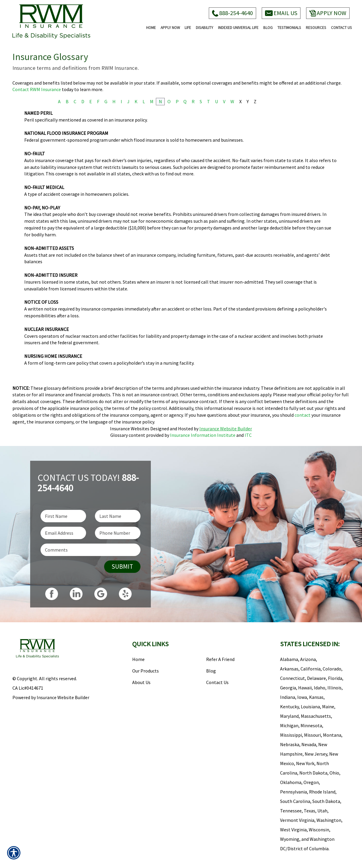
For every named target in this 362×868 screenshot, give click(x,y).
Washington (329, 820)
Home (138, 659)
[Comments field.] (90, 550)
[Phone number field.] (118, 533)
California (311, 669)
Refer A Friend (220, 659)
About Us (141, 682)
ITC (248, 435)
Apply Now (328, 13)
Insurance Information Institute (203, 435)
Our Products (146, 671)
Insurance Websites (130, 429)
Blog (211, 671)
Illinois (334, 688)
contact (303, 415)
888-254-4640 (232, 13)
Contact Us (217, 682)
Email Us (281, 13)
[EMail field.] (63, 533)
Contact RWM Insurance (37, 89)
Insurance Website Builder (226, 429)
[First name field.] (63, 516)
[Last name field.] (118, 516)
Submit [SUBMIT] (122, 566)
